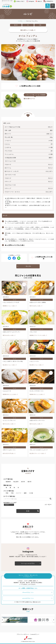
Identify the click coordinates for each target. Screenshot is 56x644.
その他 (31, 493)
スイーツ (19, 493)
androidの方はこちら (28, 598)
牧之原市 (16, 482)
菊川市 (30, 482)
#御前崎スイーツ (9, 505)
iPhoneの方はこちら (28, 592)
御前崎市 (8, 482)
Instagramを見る (28, 563)
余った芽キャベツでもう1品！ (15, 245)
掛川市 (23, 482)
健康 (25, 493)
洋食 (12, 493)
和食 (7, 493)
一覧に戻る (28, 266)
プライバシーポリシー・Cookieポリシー (28, 634)
